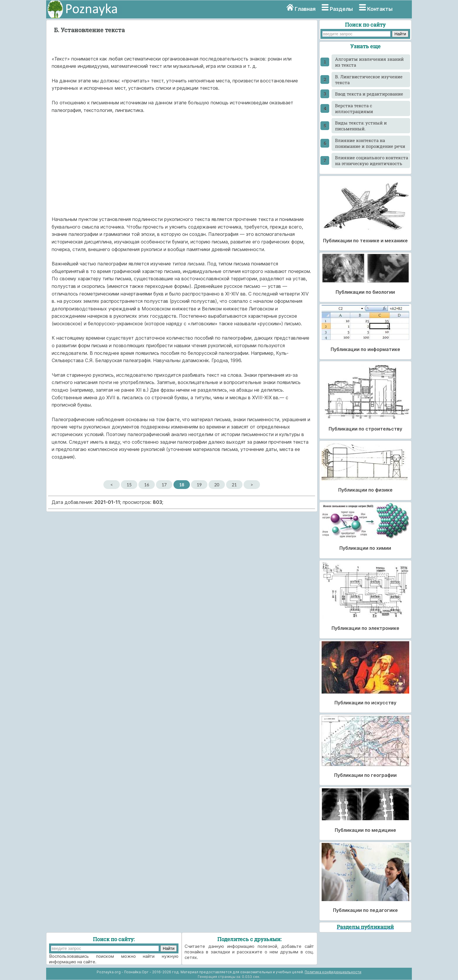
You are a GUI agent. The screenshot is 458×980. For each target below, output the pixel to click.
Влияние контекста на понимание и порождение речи (370, 143)
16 (146, 485)
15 (129, 485)
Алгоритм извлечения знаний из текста (369, 62)
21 (234, 485)
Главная (305, 9)
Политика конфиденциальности (333, 972)
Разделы (341, 9)
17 (164, 485)
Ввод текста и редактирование (369, 94)
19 (199, 485)
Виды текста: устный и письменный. (361, 126)
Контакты (380, 9)
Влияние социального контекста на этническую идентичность (372, 160)
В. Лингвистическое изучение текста (369, 79)
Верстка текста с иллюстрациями (354, 108)
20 (217, 485)
